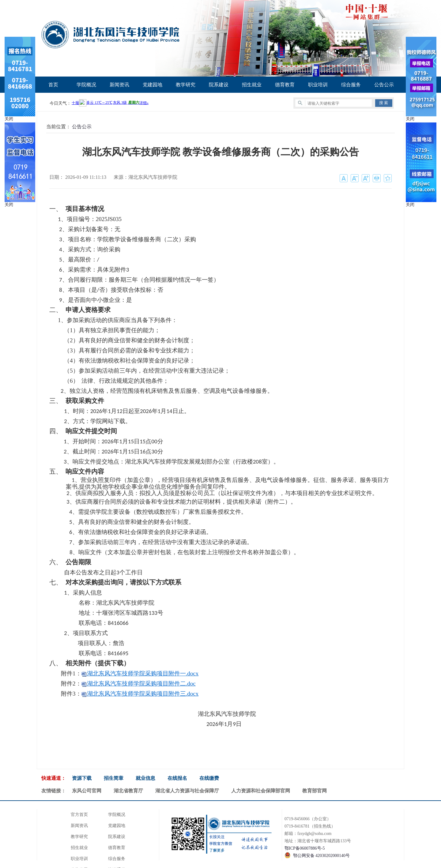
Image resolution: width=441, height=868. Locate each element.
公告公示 (384, 85)
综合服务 (351, 85)
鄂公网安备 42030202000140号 (322, 856)
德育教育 (285, 85)
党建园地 (153, 85)
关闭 (9, 119)
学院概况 (86, 85)
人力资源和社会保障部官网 (261, 791)
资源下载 (82, 778)
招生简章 (114, 778)
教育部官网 (315, 791)
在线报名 (177, 778)
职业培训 (318, 85)
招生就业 (252, 85)
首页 (53, 85)
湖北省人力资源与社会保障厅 (187, 791)
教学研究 (186, 85)
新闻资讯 (119, 85)
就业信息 (145, 778)
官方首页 (79, 815)
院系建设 (219, 85)
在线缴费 (209, 778)
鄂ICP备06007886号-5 (305, 848)
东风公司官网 (87, 791)
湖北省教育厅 (128, 791)
